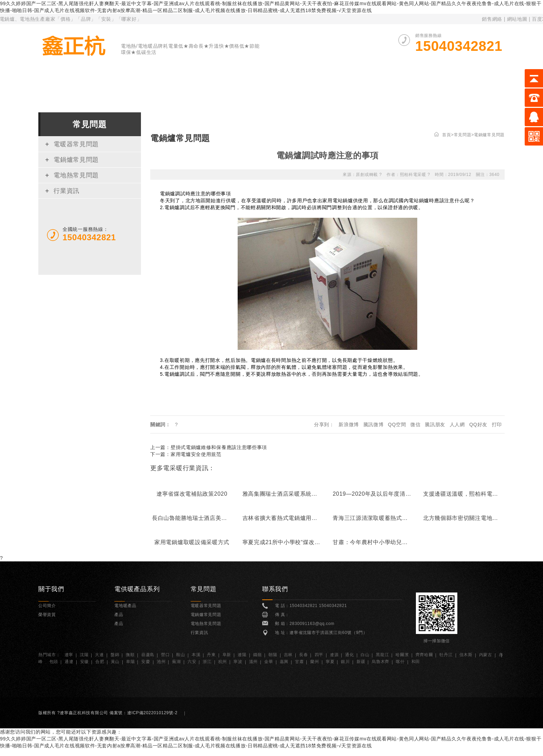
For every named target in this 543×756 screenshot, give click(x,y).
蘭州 (315, 662)
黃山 (115, 662)
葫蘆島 (148, 655)
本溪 (196, 655)
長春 (303, 655)
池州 (161, 662)
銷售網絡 (492, 19)
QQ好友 (478, 424)
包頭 (54, 662)
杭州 (223, 662)
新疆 (361, 662)
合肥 (100, 662)
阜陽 (130, 662)
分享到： (324, 424)
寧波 (238, 662)
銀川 (345, 662)
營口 (165, 655)
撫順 (130, 655)
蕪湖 (176, 662)
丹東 (211, 655)
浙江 (207, 662)
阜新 (227, 655)
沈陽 (84, 655)
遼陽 (242, 655)
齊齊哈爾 (424, 655)
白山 (365, 655)
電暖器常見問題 (72, 144)
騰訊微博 (374, 424)
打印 (497, 424)
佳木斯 (466, 655)
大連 (99, 655)
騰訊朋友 (435, 424)
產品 (119, 615)
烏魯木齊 (380, 662)
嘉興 (284, 662)
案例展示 (353, 82)
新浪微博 (349, 424)
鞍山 (180, 655)
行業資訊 (62, 191)
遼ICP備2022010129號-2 (155, 713)
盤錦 (115, 655)
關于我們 (132, 82)
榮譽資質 (403, 82)
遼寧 (69, 655)
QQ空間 (397, 424)
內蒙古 (486, 655)
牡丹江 (446, 655)
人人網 (457, 424)
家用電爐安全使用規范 (196, 454)
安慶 (146, 662)
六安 (192, 662)
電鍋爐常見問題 (72, 160)
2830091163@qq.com (312, 624)
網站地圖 (518, 19)
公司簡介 (47, 606)
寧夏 (330, 662)
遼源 (334, 655)
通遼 (69, 662)
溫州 (253, 662)
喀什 (400, 662)
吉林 (288, 655)
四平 (319, 655)
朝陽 (273, 655)
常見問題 (454, 82)
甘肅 (299, 662)
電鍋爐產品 (242, 82)
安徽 (84, 662)
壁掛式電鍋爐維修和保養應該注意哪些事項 (219, 447)
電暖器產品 (186, 82)
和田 (416, 662)
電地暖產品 (299, 82)
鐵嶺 (258, 655)
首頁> (448, 135)
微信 (415, 424)
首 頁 (87, 82)
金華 (269, 662)
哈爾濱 (402, 655)
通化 (349, 655)
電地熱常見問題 (72, 175)
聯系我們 (504, 82)
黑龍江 (382, 655)
